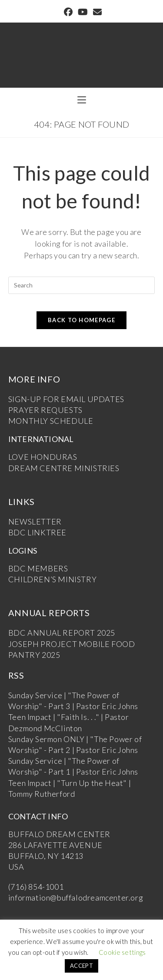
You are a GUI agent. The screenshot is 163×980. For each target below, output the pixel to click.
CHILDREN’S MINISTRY (52, 579)
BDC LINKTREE (37, 532)
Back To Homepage (81, 320)
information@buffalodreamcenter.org (76, 898)
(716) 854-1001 (36, 887)
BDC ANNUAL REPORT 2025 (62, 633)
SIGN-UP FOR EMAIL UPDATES (66, 399)
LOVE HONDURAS (43, 457)
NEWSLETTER (35, 521)
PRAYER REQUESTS (45, 410)
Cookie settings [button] (122, 952)
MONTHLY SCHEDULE (51, 421)
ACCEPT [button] (81, 966)
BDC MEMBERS (38, 568)
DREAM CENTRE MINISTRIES (64, 468)
